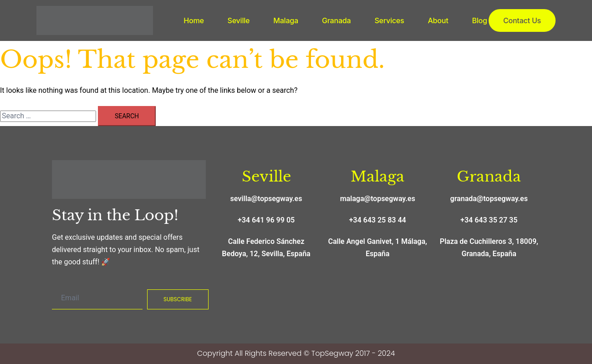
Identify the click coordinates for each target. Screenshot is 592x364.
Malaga (286, 20)
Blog (479, 20)
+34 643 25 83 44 (378, 220)
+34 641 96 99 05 (266, 220)
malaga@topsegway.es (378, 199)
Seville (239, 20)
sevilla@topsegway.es (266, 199)
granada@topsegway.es (489, 199)
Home (194, 20)
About (438, 20)
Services (389, 20)
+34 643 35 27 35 (489, 220)
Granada (336, 20)
